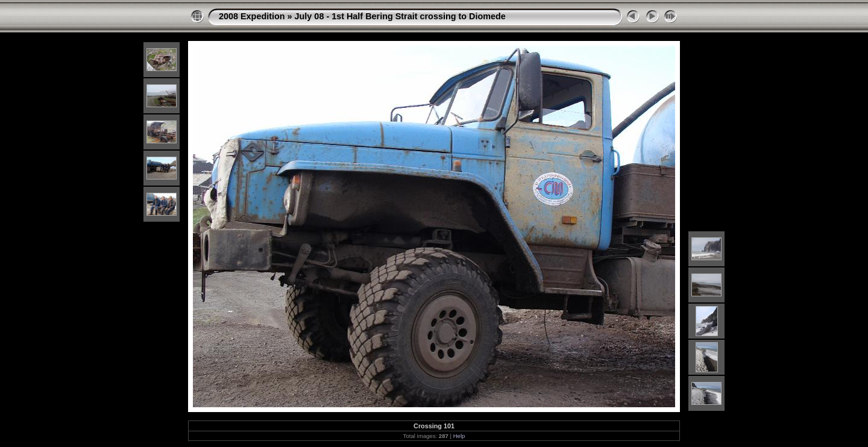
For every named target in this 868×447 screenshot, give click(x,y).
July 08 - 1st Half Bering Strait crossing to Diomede (400, 16)
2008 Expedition (252, 16)
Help (459, 436)
